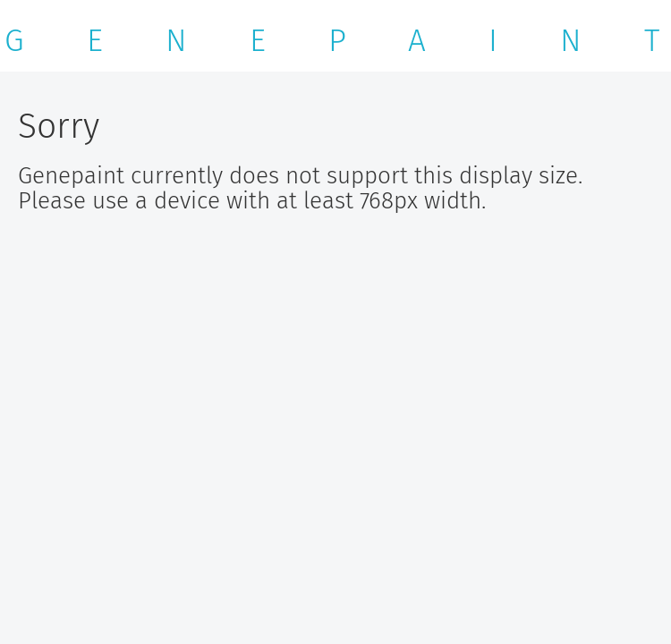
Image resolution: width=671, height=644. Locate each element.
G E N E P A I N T (332, 40)
